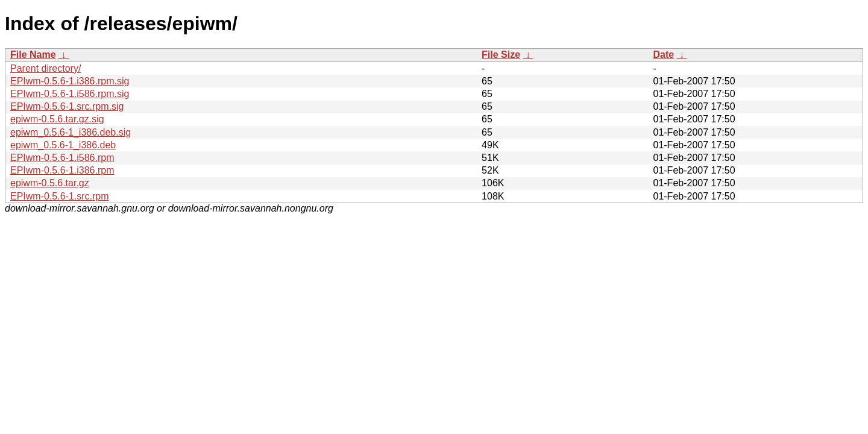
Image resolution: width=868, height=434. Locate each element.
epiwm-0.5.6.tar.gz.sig (57, 119)
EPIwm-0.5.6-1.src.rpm (60, 196)
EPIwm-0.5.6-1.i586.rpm (62, 158)
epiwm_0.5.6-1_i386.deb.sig (71, 132)
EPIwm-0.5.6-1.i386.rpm (62, 170)
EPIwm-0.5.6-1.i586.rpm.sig (70, 94)
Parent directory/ (46, 68)
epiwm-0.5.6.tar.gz (50, 183)
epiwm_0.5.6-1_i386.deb (63, 145)
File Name (33, 55)
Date (663, 55)
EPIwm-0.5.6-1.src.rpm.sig (67, 106)
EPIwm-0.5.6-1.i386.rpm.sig (70, 81)
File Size (501, 55)
